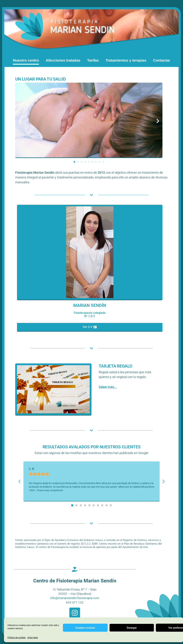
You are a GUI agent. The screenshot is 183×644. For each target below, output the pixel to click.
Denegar (132, 628)
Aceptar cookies (85, 628)
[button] (20, 121)
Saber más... (108, 387)
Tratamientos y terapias (126, 60)
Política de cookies (17, 638)
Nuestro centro (26, 60)
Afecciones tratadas (63, 60)
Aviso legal (33, 638)
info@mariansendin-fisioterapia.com (75, 598)
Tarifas (93, 60)
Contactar (161, 60)
